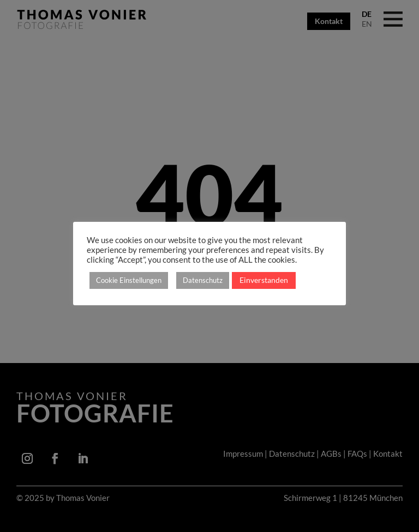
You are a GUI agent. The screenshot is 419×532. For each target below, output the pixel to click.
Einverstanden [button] (264, 280)
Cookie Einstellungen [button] (129, 280)
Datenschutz (203, 280)
